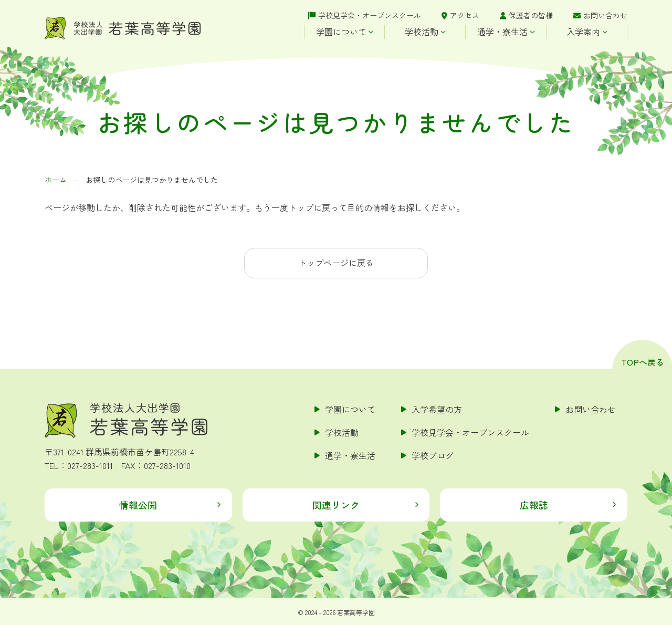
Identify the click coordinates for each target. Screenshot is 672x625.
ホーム (56, 180)
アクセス (465, 15)
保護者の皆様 (531, 15)
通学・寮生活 (502, 32)
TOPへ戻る (643, 362)
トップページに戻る (336, 263)
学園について (341, 32)
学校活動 (422, 32)
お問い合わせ (605, 15)
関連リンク (336, 505)
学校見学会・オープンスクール (370, 15)
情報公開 (138, 505)
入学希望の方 (437, 409)
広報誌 (534, 505)
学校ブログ (433, 455)
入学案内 (583, 32)
